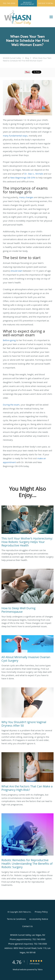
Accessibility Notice (39, 919)
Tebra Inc (27, 912)
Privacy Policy (41, 912)
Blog (27, 58)
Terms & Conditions (16, 919)
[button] (27, 3)
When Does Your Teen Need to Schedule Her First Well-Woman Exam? (27, 59)
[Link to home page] (24, 17)
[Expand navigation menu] (51, 17)
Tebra (40, 969)
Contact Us (27, 926)
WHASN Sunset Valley (12, 58)
